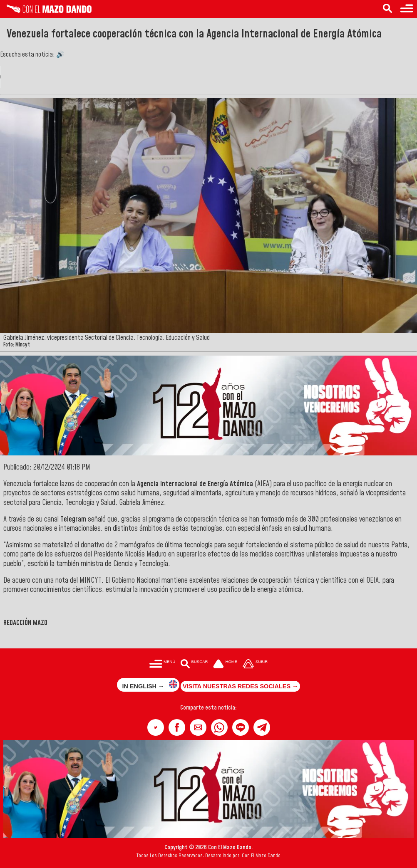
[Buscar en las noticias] (387, 9)
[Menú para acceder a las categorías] (407, 9)
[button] (156, 727)
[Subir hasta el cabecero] (255, 664)
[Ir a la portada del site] (225, 664)
